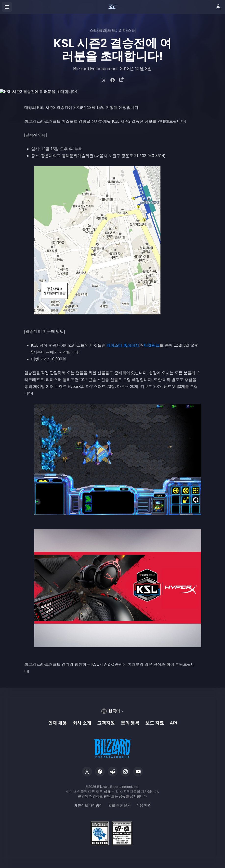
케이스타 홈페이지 (123, 345)
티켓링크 (152, 345)
